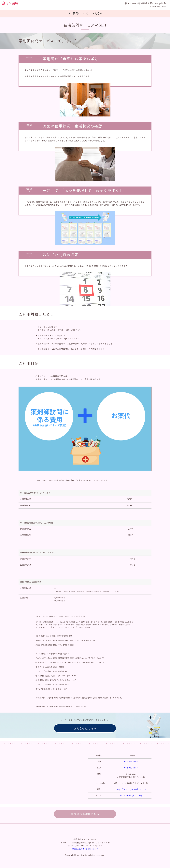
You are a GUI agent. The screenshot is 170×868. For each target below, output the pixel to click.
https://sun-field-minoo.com (85, 849)
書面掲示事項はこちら (85, 814)
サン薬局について (78, 13)
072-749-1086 (131, 762)
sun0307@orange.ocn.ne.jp (131, 795)
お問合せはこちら (85, 728)
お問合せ (97, 13)
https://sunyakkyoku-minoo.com (131, 789)
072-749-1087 (131, 768)
